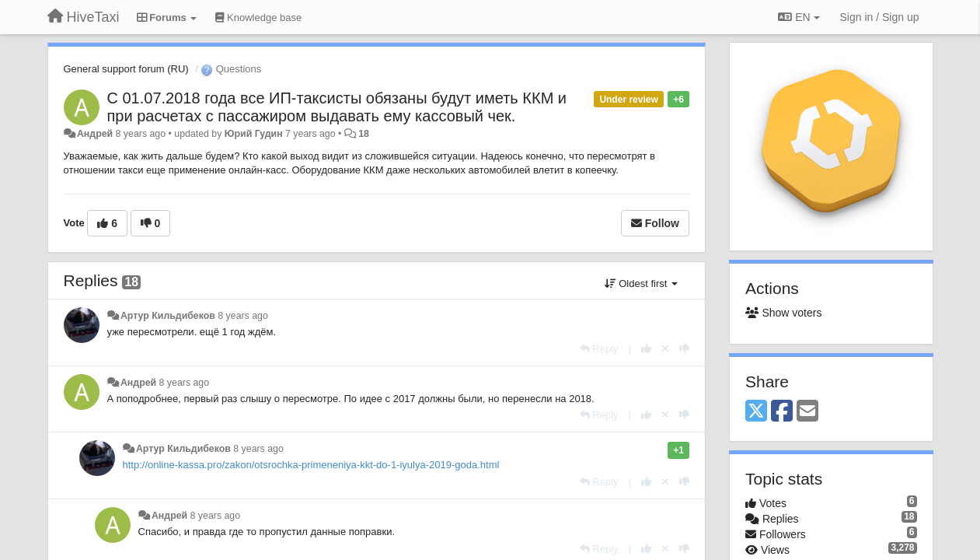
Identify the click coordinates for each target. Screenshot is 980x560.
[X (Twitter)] (756, 412)
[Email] (807, 412)
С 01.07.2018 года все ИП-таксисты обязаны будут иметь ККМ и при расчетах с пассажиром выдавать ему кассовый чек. (337, 107)
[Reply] (599, 349)
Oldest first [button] (641, 283)
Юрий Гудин (254, 134)
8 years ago (243, 316)
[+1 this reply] (646, 349)
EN (799, 17)
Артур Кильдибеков (168, 316)
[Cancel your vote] (665, 349)
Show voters (783, 313)
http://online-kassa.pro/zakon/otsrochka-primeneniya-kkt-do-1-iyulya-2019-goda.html (311, 465)
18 (364, 134)
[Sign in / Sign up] (880, 17)
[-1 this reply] (684, 349)
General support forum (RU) (126, 69)
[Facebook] (782, 412)
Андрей (95, 134)
